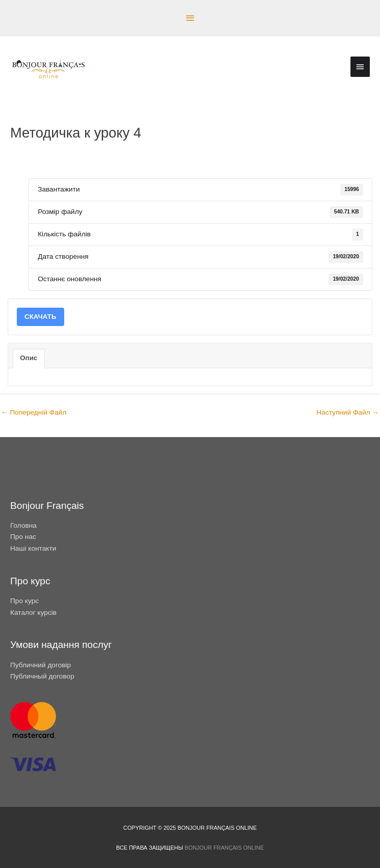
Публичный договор (42, 676)
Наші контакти (33, 548)
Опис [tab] (29, 358)
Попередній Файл (34, 412)
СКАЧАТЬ (40, 317)
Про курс (24, 601)
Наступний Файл (348, 412)
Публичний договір (40, 665)
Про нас (23, 537)
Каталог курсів (33, 613)
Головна (23, 525)
